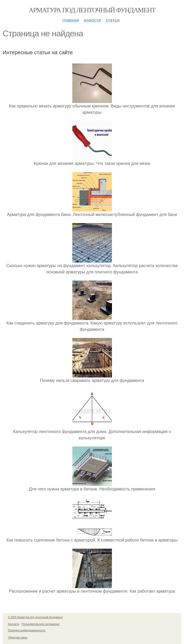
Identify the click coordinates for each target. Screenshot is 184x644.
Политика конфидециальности (27, 630)
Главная (71, 20)
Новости (92, 20)
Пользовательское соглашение (41, 624)
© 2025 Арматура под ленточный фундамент (35, 617)
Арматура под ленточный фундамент (92, 10)
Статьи (113, 20)
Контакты (14, 624)
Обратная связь (18, 638)
